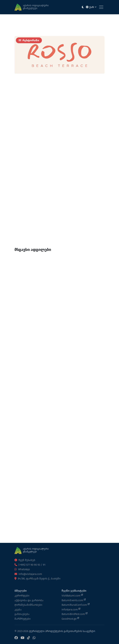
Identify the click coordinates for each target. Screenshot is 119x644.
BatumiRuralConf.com (76, 605)
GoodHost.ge (70, 619)
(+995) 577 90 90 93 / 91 (30, 565)
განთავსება (22, 614)
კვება (18, 610)
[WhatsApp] (34, 638)
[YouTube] (22, 638)
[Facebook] (16, 638)
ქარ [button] (91, 7)
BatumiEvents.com (74, 600)
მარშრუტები (23, 619)
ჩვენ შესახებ (25, 560)
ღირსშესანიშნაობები (28, 605)
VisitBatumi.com (72, 595)
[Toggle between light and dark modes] (83, 7)
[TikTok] (28, 638)
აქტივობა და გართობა (29, 600)
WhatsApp (22, 569)
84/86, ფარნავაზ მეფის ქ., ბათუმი (37, 579)
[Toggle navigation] (101, 7)
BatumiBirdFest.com (75, 614)
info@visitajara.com (28, 574)
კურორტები (22, 596)
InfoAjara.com (71, 609)
